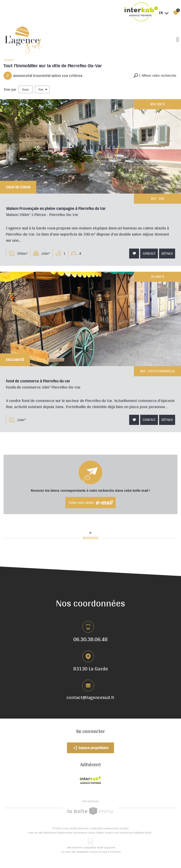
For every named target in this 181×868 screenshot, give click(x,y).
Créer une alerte (91, 502)
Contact (149, 253)
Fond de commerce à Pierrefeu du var (40, 383)
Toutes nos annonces (118, 833)
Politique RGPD (142, 833)
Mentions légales (55, 833)
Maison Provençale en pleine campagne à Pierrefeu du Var (56, 209)
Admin (100, 833)
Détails (167, 253)
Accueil (8, 60)
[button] (155, 76)
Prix (43, 89)
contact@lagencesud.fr (90, 698)
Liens (91, 833)
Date (26, 89)
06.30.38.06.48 (90, 639)
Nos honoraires (77, 833)
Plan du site (36, 833)
